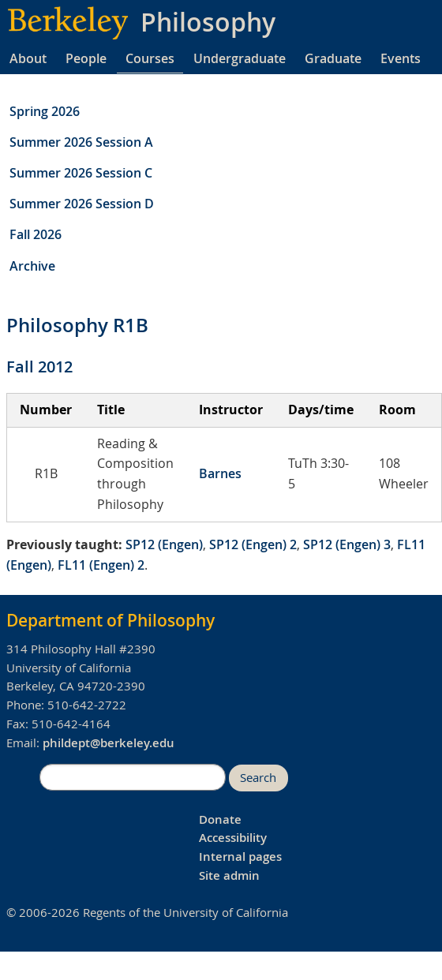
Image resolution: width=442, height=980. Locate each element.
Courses (150, 58)
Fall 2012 (39, 367)
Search (258, 778)
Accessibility (233, 838)
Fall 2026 (36, 234)
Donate (220, 819)
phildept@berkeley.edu (109, 743)
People (86, 58)
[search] (133, 777)
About (28, 58)
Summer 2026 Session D (82, 204)
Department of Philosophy (110, 620)
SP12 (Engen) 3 (347, 544)
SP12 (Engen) (164, 544)
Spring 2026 (45, 111)
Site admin (229, 875)
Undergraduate (240, 58)
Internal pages (240, 857)
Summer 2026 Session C (81, 173)
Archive (32, 266)
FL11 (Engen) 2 (101, 565)
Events (401, 58)
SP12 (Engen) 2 (253, 544)
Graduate (333, 58)
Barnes (220, 473)
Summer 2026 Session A (81, 142)
